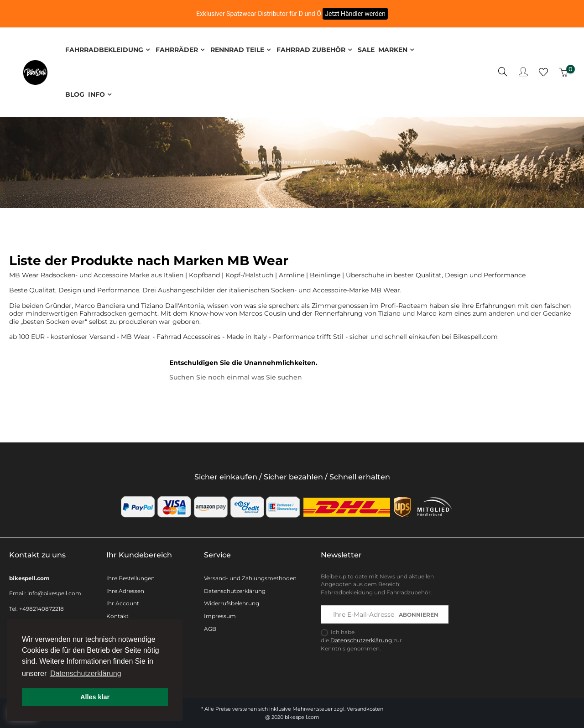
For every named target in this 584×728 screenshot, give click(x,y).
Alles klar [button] (95, 697)
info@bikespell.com (54, 591)
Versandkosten (365, 707)
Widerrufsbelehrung (232, 601)
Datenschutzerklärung (235, 589)
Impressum (220, 614)
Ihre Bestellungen (130, 576)
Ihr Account (123, 601)
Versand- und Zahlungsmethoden (250, 576)
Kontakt (117, 614)
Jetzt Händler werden (355, 14)
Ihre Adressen (125, 589)
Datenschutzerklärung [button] (86, 673)
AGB (210, 627)
